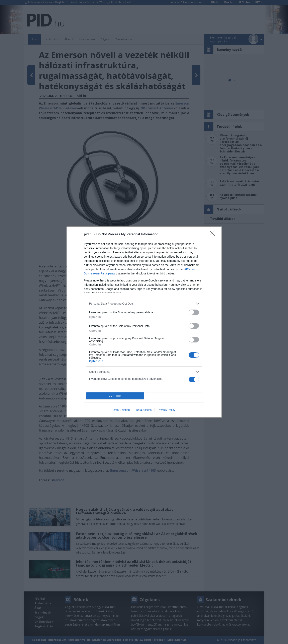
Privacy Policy (166, 410)
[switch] (194, 312)
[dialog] (144, 322)
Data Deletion (121, 410)
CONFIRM (115, 396)
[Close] (213, 235)
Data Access (144, 410)
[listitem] (144, 303)
